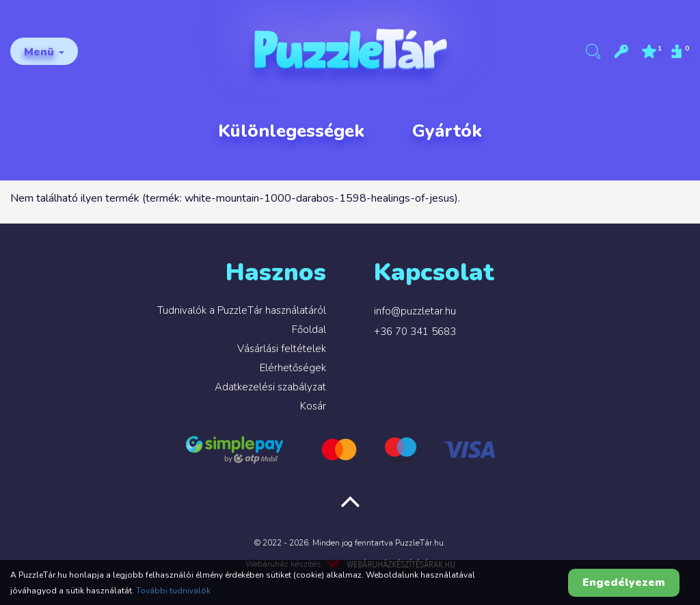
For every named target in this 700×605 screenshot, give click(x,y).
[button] (621, 51)
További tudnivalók (173, 591)
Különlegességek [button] (291, 131)
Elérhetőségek (293, 368)
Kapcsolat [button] (434, 272)
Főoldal (309, 330)
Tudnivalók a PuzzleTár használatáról (242, 310)
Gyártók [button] (447, 131)
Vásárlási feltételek (282, 349)
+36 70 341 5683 (415, 332)
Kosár (313, 406)
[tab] (180, 279)
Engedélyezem (624, 582)
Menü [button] (44, 52)
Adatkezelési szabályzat (270, 387)
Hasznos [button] (276, 272)
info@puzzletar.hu (415, 311)
